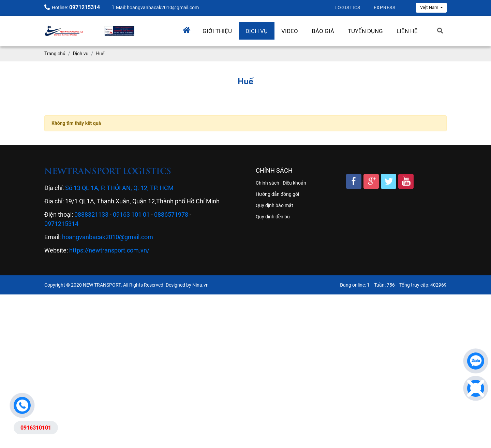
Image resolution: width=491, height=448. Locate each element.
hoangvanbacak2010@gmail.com (108, 237)
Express (385, 8)
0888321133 (91, 214)
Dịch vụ (257, 31)
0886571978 (171, 214)
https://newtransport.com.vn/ (109, 250)
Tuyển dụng (365, 31)
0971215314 (61, 224)
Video (290, 31)
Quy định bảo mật (274, 205)
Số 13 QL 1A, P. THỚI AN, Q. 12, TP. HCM (119, 188)
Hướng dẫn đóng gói (277, 194)
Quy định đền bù (273, 217)
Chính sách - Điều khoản (281, 183)
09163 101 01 (131, 214)
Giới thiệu (217, 31)
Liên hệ (407, 31)
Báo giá (323, 31)
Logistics (347, 8)
